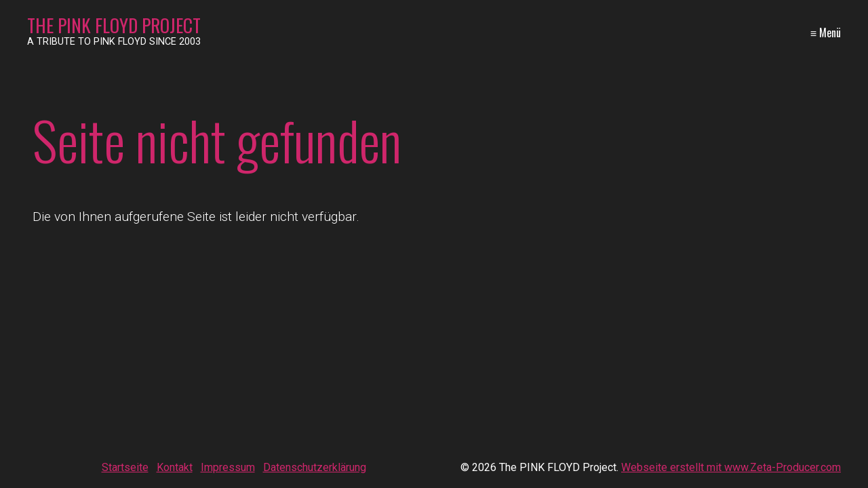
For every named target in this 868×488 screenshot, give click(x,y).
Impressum (228, 467)
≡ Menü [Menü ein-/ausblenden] (826, 33)
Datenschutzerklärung (315, 467)
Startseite (125, 467)
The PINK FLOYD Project (114, 25)
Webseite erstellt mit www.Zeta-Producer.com (731, 467)
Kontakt (175, 467)
